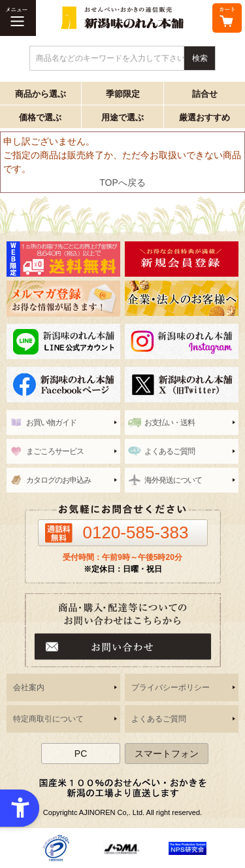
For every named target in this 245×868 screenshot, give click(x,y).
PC (81, 754)
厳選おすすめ (204, 117)
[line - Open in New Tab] (63, 341)
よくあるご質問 (170, 451)
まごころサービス (55, 451)
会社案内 (29, 687)
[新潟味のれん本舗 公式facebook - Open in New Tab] (63, 385)
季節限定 (123, 94)
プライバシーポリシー (171, 687)
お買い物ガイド (51, 423)
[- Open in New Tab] (56, 848)
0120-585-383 (136, 532)
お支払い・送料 (170, 423)
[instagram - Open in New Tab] (182, 341)
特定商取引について (48, 719)
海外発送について (173, 480)
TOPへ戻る (122, 182)
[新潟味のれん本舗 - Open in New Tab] (182, 259)
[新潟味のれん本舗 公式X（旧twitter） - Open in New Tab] (182, 385)
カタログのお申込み (58, 480)
